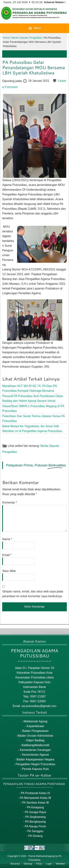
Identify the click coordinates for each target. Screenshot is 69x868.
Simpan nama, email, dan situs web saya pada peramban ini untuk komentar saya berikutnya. (33, 594)
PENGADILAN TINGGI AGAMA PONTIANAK (34, 784)
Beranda (15, 864)
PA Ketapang (35, 807)
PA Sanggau (36, 831)
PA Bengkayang (35, 822)
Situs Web (9, 571)
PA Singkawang (35, 817)
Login (49, 864)
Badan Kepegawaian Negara (35, 759)
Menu (37, 28)
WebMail (60, 864)
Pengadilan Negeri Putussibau (35, 764)
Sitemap (28, 864)
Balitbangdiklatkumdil (35, 745)
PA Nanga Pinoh (35, 826)
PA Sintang (35, 836)
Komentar (10, 503)
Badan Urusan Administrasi (35, 736)
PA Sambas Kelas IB (35, 803)
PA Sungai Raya (35, 812)
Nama (7, 539)
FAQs (39, 864)
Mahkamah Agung (35, 721)
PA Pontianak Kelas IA (35, 793)
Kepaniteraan (35, 726)
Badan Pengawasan (35, 731)
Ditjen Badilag (35, 740)
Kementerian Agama (35, 755)
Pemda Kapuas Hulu (35, 769)
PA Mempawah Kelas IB (35, 798)
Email (7, 555)
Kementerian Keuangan (35, 750)
